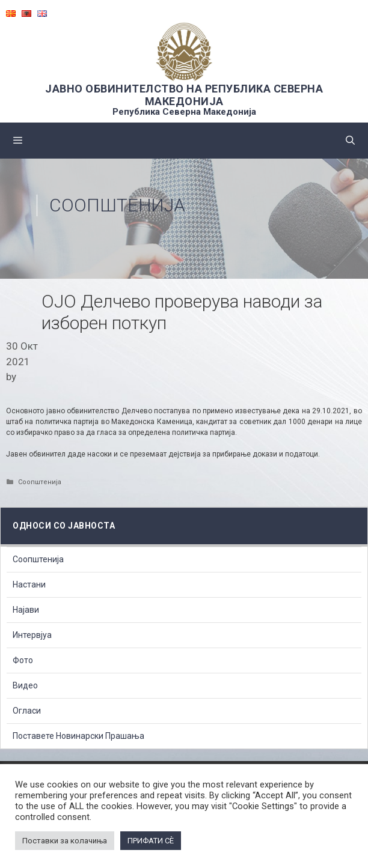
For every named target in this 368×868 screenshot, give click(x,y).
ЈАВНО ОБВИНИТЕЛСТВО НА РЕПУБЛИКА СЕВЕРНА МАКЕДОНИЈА (184, 95)
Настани (29, 584)
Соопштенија (117, 205)
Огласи (27, 711)
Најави (26, 610)
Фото (23, 660)
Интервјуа (32, 635)
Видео (25, 685)
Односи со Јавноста (64, 526)
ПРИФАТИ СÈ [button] (151, 841)
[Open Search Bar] (350, 141)
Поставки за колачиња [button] (65, 841)
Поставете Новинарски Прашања (78, 736)
